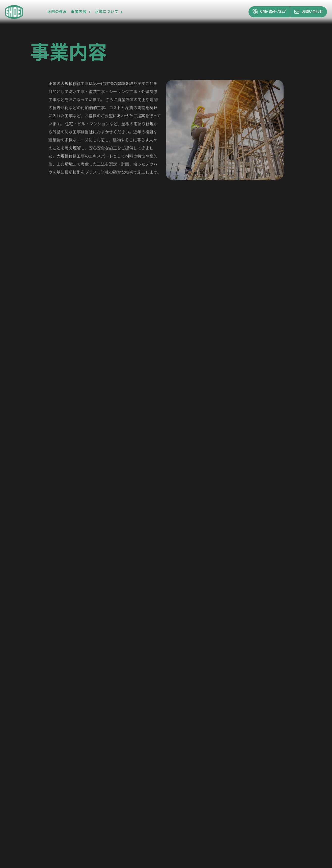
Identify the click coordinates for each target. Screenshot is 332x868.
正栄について (107, 12)
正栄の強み (57, 12)
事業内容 (79, 12)
